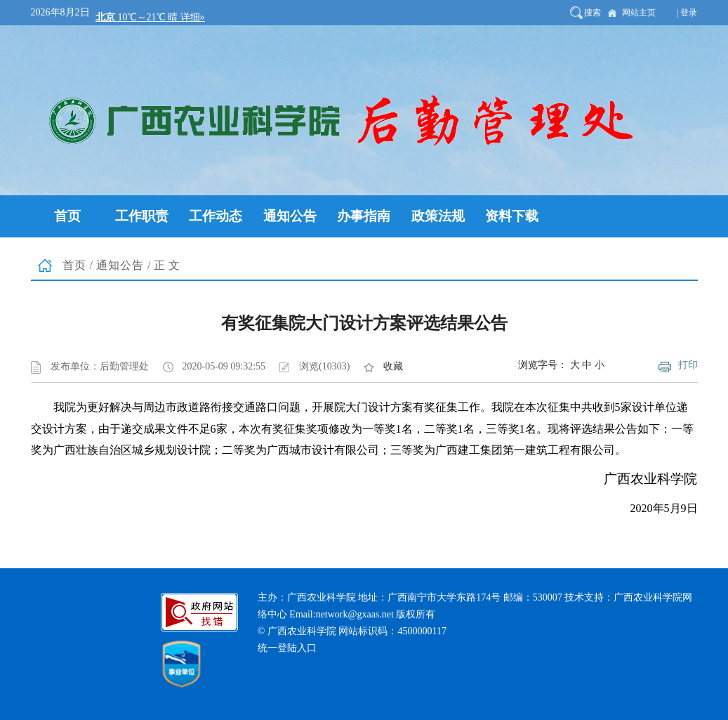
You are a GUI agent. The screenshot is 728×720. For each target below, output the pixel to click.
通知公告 (120, 265)
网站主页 (639, 13)
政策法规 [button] (438, 216)
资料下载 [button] (512, 216)
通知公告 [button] (290, 216)
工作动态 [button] (216, 216)
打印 (688, 365)
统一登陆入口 (287, 648)
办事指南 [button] (364, 216)
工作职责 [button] (142, 216)
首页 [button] (67, 216)
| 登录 (687, 13)
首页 (74, 265)
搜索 (593, 13)
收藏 (393, 366)
